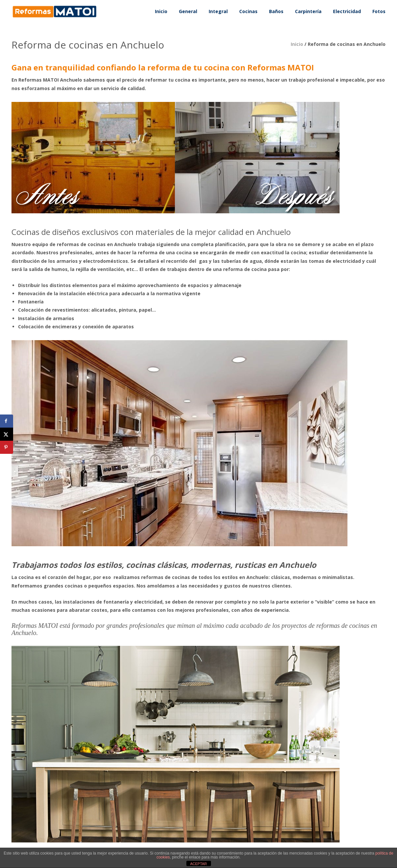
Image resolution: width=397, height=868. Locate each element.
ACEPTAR (198, 864)
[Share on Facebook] (7, 421)
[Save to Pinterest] (7, 447)
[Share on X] (7, 434)
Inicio (297, 44)
